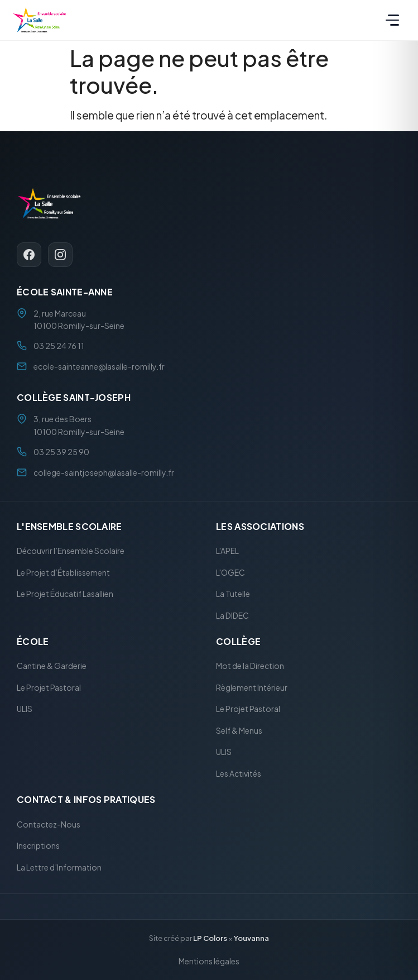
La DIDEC (232, 615)
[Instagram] (60, 254)
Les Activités (239, 773)
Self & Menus (239, 730)
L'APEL (227, 551)
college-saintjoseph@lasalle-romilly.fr (104, 472)
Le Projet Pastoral (49, 687)
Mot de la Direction (250, 666)
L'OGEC (230, 572)
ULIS (25, 709)
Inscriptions (38, 845)
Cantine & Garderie (52, 666)
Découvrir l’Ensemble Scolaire (71, 551)
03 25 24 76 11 (59, 346)
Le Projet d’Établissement (63, 572)
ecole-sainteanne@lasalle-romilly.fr (99, 366)
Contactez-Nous (49, 824)
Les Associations (260, 526)
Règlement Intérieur (252, 687)
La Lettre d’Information (59, 867)
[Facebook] (29, 254)
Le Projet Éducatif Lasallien (65, 594)
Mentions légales (209, 960)
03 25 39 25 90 (61, 452)
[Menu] (392, 20)
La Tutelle (233, 594)
